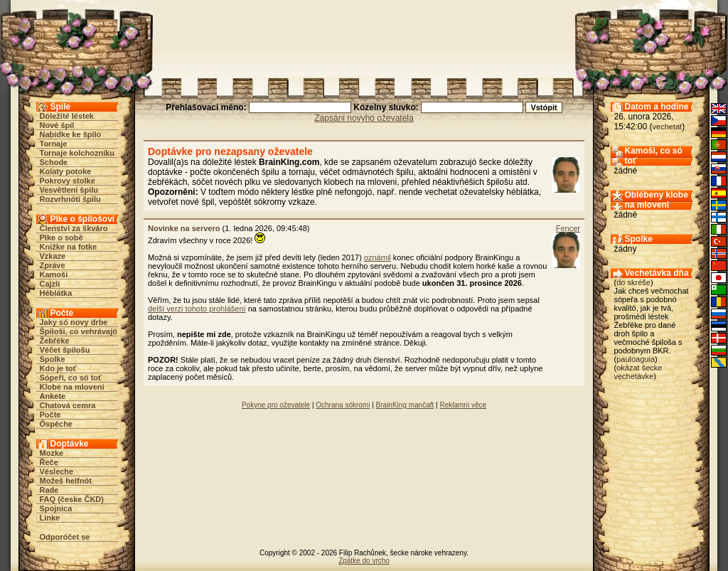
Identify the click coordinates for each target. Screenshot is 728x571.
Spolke (53, 359)
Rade (49, 490)
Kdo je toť (58, 368)
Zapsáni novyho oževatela (364, 118)
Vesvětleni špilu (69, 190)
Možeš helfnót (66, 481)
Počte (50, 415)
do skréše (633, 282)
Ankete (53, 396)
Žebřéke (55, 341)
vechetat (668, 127)
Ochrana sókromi (343, 405)
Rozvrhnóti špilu (70, 199)
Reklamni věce (463, 405)
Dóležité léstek (67, 116)
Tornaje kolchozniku (77, 153)
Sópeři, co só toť (71, 378)
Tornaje (54, 144)
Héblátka (56, 293)
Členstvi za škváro (74, 228)
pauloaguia (636, 359)
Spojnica (56, 508)
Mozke (52, 453)
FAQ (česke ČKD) (72, 499)
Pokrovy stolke (68, 181)
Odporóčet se (65, 537)
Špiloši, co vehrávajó (79, 331)
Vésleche (57, 471)
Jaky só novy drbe (74, 322)
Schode (54, 162)
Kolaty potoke (66, 171)
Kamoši (54, 274)
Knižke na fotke (69, 247)
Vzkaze (53, 256)
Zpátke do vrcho (364, 561)
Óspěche (56, 424)
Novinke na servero (184, 228)
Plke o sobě (61, 238)
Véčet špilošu (65, 350)
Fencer (568, 228)
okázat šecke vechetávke (638, 372)
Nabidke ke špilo (71, 134)
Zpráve (53, 265)
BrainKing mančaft (405, 405)
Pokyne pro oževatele (276, 405)
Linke (50, 518)
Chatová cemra (68, 405)
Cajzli (50, 284)
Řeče (49, 462)
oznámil (378, 257)
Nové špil (57, 125)
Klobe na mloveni (72, 387)
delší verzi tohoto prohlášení (197, 309)
